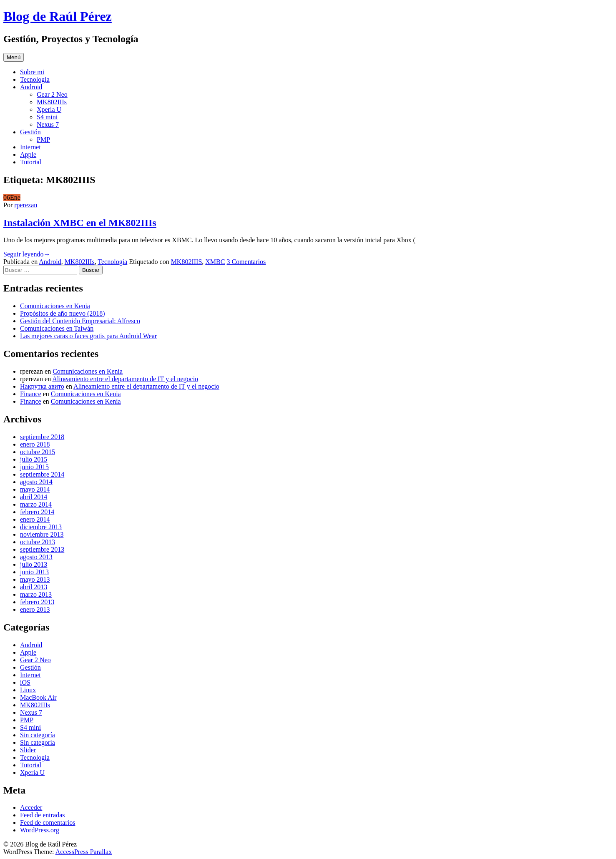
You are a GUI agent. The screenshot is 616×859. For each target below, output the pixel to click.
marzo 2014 (36, 504)
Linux (28, 690)
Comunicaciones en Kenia (55, 306)
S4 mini (47, 117)
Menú (14, 57)
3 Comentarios (246, 262)
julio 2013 (34, 564)
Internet (30, 147)
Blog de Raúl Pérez (58, 16)
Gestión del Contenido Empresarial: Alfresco (80, 321)
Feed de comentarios (48, 823)
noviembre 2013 (42, 534)
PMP (43, 139)
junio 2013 (34, 572)
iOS (25, 682)
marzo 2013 (36, 594)
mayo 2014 (35, 489)
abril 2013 (34, 587)
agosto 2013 (36, 557)
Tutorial (31, 162)
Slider (28, 750)
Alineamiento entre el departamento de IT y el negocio (125, 379)
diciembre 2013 (41, 527)
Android (31, 87)
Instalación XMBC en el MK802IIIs (80, 223)
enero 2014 (35, 519)
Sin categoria (38, 742)
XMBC (215, 262)
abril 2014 (34, 497)
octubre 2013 (38, 542)
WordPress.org (40, 830)
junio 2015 (34, 467)
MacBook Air (38, 697)
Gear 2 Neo (52, 94)
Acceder (31, 808)
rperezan (26, 205)
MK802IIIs (52, 102)
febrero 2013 (37, 602)
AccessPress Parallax (84, 852)
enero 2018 (35, 444)
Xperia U (49, 109)
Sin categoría (38, 735)
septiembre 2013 (42, 549)
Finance (31, 394)
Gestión (30, 132)
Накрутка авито (42, 386)
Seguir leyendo (27, 254)
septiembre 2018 (42, 437)
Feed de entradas (43, 815)
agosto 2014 (36, 482)
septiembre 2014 (42, 474)
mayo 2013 (35, 579)
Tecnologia (35, 79)
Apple (28, 154)
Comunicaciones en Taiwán (57, 328)
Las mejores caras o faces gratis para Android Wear (88, 336)
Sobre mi (32, 72)
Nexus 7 (48, 124)
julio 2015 (34, 459)
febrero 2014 (37, 512)
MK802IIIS (187, 262)
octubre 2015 (38, 452)
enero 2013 (35, 609)
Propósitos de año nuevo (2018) (63, 313)
